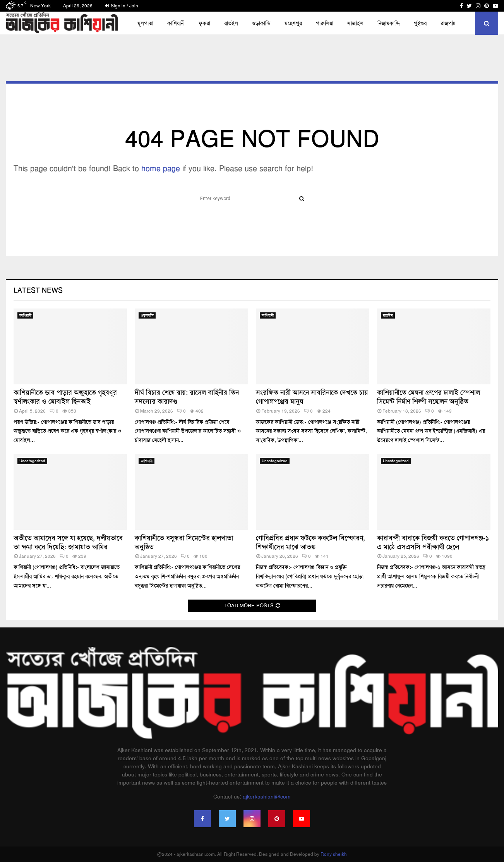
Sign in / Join (122, 6)
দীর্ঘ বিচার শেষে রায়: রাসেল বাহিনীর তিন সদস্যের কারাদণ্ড (187, 397)
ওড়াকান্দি (261, 23)
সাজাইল (355, 23)
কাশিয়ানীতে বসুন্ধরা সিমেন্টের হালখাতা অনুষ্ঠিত (184, 542)
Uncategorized (32, 461)
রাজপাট (448, 23)
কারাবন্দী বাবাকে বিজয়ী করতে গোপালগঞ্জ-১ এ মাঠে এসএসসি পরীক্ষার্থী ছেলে (433, 542)
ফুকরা (204, 23)
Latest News (38, 290)
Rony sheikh (334, 854)
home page (161, 168)
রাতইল (231, 23)
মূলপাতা (145, 23)
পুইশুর (420, 23)
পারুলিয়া (325, 23)
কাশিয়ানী (176, 23)
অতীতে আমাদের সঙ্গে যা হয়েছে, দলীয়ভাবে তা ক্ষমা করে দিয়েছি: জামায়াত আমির (68, 542)
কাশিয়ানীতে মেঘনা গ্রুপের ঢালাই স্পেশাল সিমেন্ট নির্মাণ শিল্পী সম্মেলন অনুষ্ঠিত (429, 397)
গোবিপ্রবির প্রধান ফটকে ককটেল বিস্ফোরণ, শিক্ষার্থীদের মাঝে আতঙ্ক (310, 542)
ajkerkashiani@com (267, 797)
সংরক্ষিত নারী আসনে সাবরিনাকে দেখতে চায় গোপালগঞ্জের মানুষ (312, 397)
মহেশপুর (293, 23)
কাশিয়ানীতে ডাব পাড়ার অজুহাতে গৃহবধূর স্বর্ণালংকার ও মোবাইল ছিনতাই (65, 397)
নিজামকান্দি (389, 23)
